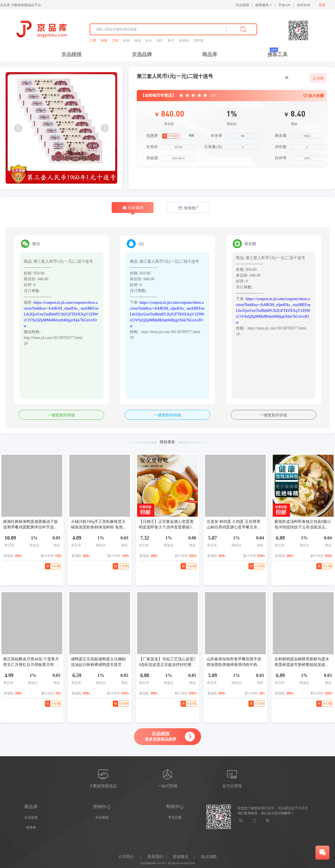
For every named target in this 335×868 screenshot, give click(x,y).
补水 (149, 41)
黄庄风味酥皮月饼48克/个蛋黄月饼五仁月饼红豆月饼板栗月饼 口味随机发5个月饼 (31, 665)
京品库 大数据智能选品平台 (21, 5)
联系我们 (155, 857)
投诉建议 (181, 857)
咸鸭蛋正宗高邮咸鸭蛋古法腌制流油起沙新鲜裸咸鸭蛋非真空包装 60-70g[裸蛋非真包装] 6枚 (98, 665)
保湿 (138, 41)
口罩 (93, 41)
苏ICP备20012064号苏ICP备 (181, 863)
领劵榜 (31, 827)
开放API (284, 5)
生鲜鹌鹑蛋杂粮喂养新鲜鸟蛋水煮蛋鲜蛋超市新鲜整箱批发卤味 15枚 (302, 665)
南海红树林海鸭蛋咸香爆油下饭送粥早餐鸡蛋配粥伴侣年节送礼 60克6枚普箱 (30, 527)
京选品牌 (142, 54)
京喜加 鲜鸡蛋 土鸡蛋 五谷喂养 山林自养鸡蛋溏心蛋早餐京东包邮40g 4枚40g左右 (234, 527)
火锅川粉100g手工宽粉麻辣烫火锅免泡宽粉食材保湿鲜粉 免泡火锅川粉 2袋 (99, 527)
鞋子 (171, 41)
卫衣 (115, 41)
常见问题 (175, 817)
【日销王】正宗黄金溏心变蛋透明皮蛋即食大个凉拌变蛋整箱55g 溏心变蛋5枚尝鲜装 (167, 527)
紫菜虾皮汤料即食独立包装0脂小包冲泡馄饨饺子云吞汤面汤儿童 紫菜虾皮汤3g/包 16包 (303, 527)
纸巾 (160, 41)
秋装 (126, 41)
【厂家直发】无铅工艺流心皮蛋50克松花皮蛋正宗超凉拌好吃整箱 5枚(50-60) (167, 665)
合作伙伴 (303, 5)
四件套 (198, 41)
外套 (104, 41)
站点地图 (209, 857)
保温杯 (184, 41)
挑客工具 (277, 54)
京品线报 (242, 5)
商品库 (210, 54)
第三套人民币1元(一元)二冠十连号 (175, 76)
